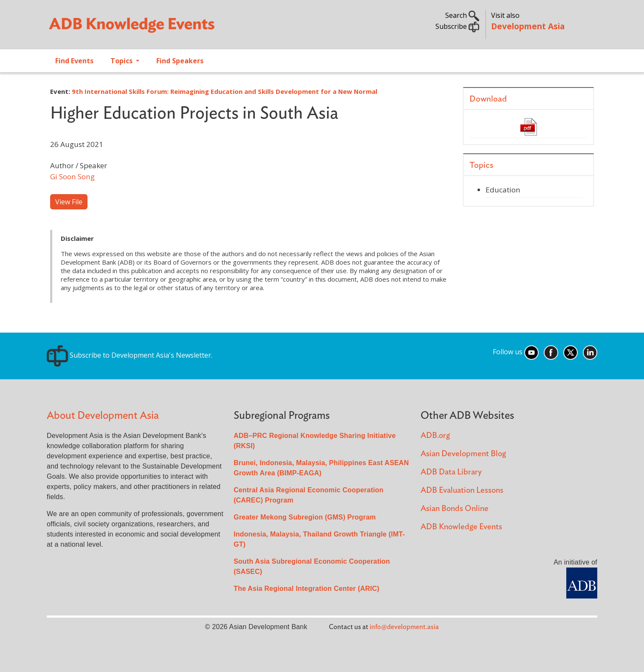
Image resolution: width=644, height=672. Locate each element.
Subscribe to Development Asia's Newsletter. (130, 355)
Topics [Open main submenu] (122, 61)
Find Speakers (180, 61)
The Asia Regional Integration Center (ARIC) (306, 589)
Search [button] (462, 15)
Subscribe (457, 26)
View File (69, 202)
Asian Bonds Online (455, 509)
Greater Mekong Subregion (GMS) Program (305, 517)
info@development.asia (404, 627)
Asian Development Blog (463, 454)
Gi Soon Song (72, 176)
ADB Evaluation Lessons (462, 490)
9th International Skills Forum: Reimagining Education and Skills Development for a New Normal (225, 91)
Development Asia (528, 26)
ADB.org (435, 436)
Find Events (74, 61)
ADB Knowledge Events (461, 527)
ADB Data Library (451, 472)
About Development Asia (103, 416)
